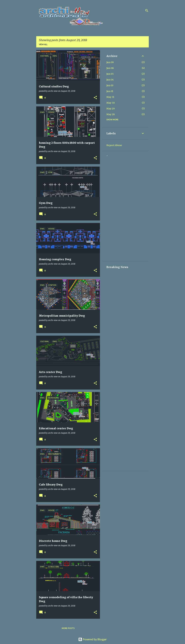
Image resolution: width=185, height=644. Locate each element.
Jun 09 (110, 62)
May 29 (111, 109)
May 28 (111, 114)
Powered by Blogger (92, 639)
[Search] (147, 11)
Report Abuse (114, 145)
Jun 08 (110, 68)
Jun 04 (110, 80)
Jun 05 (110, 74)
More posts (68, 628)
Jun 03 (110, 85)
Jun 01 (110, 91)
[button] (95, 98)
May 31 (110, 97)
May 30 (111, 103)
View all (43, 44)
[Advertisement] (126, 208)
